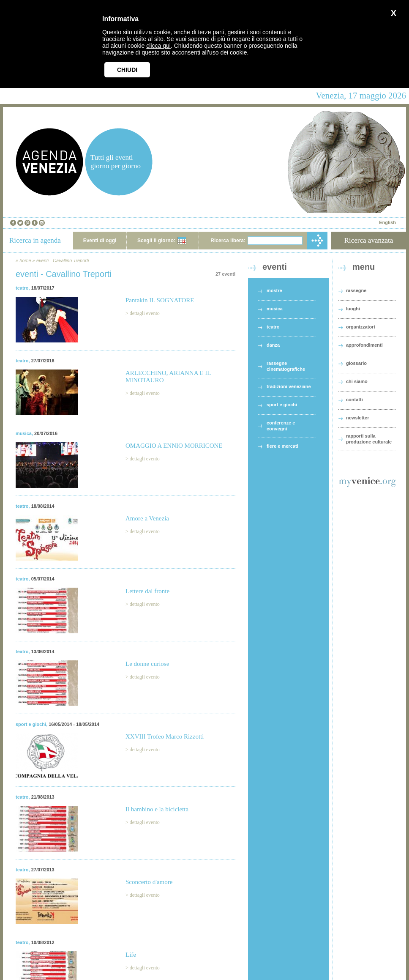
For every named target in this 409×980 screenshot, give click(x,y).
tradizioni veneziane (289, 386)
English (387, 222)
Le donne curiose (147, 664)
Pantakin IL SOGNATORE (160, 300)
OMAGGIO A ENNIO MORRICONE (174, 446)
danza (273, 345)
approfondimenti (364, 345)
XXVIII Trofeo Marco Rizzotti (165, 736)
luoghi (353, 309)
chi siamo (357, 381)
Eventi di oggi (100, 241)
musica (24, 433)
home (25, 260)
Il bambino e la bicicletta (157, 809)
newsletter (357, 418)
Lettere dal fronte (147, 591)
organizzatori (360, 327)
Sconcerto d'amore (149, 882)
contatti (354, 400)
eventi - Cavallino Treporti (63, 260)
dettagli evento (145, 313)
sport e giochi (31, 724)
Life (131, 955)
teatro (22, 288)
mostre (274, 290)
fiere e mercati (282, 446)
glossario (356, 363)
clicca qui (158, 46)
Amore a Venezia (147, 518)
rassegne (356, 290)
